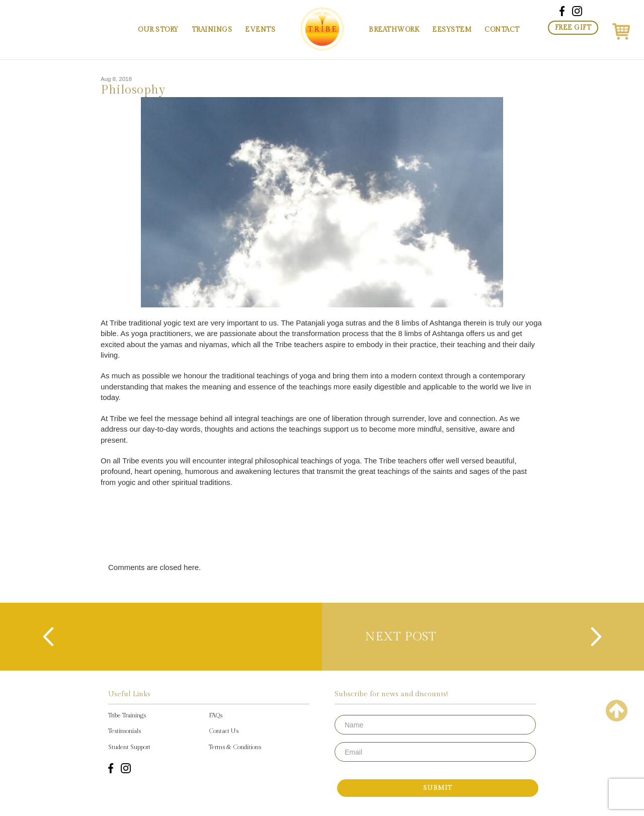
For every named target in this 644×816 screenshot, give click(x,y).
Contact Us (224, 731)
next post (406, 637)
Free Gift (573, 28)
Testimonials (125, 731)
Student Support (129, 747)
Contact (502, 30)
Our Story (158, 30)
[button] (621, 30)
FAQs (216, 715)
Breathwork (394, 30)
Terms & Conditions (235, 747)
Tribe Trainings (127, 715)
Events (260, 30)
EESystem (452, 30)
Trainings (212, 30)
